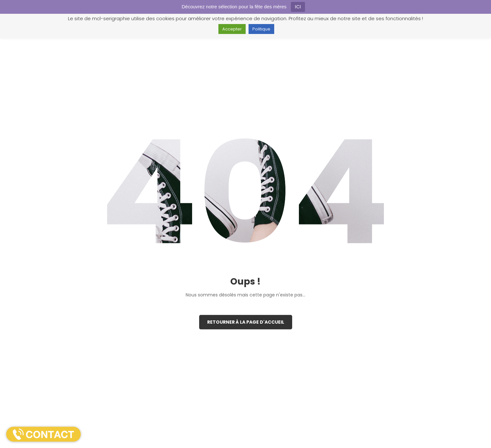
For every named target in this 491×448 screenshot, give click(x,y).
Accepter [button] (232, 29)
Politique (261, 29)
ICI (298, 7)
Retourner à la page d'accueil (246, 322)
